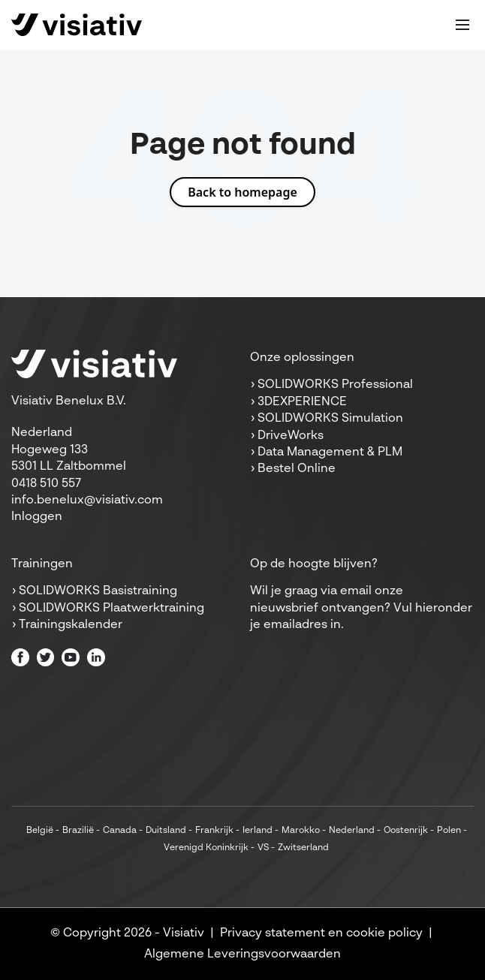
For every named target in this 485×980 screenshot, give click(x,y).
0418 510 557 (46, 484)
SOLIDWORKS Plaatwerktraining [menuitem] (111, 609)
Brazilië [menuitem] (78, 831)
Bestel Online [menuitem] (297, 469)
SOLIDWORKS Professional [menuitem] (335, 385)
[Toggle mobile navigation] (462, 25)
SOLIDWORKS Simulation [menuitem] (330, 419)
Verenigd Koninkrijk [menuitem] (206, 848)
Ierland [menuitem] (258, 831)
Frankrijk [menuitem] (214, 831)
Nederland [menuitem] (352, 831)
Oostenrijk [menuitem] (406, 831)
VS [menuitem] (263, 848)
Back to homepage (242, 192)
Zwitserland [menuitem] (303, 848)
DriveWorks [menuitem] (291, 436)
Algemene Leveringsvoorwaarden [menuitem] (242, 954)
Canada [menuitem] (120, 831)
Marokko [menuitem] (301, 831)
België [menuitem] (40, 831)
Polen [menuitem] (449, 831)
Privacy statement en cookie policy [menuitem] (321, 933)
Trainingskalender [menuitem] (71, 625)
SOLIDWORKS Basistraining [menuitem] (98, 591)
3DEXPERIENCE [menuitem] (302, 402)
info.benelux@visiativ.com (87, 501)
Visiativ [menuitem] (184, 933)
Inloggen (37, 517)
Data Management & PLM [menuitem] (330, 452)
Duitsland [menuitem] (166, 831)
